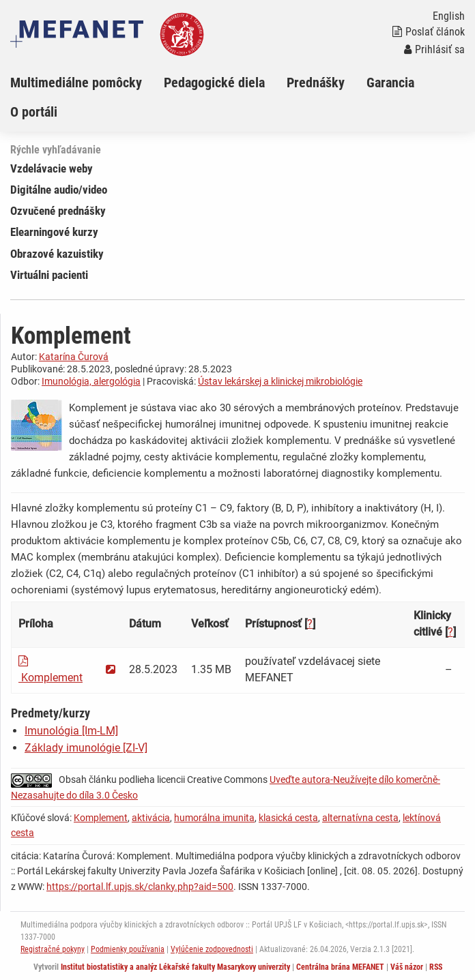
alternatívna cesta (360, 818)
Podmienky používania (128, 949)
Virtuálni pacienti (49, 275)
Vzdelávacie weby (52, 168)
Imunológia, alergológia (91, 381)
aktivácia (151, 818)
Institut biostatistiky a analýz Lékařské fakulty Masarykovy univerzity (175, 967)
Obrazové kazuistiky (57, 254)
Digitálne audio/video (59, 190)
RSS (436, 967)
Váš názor (407, 967)
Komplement (101, 818)
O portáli (34, 112)
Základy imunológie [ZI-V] (86, 748)
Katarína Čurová (74, 357)
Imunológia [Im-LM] (71, 731)
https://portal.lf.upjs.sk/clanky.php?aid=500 (140, 887)
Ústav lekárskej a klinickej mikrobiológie (280, 381)
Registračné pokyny (53, 949)
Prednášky (316, 83)
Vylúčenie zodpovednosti (212, 949)
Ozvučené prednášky (58, 211)
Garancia (390, 83)
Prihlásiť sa (434, 49)
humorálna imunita (214, 818)
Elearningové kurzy (54, 232)
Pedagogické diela (214, 83)
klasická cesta (288, 818)
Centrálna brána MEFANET (340, 967)
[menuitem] (87, 83)
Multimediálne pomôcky (76, 83)
